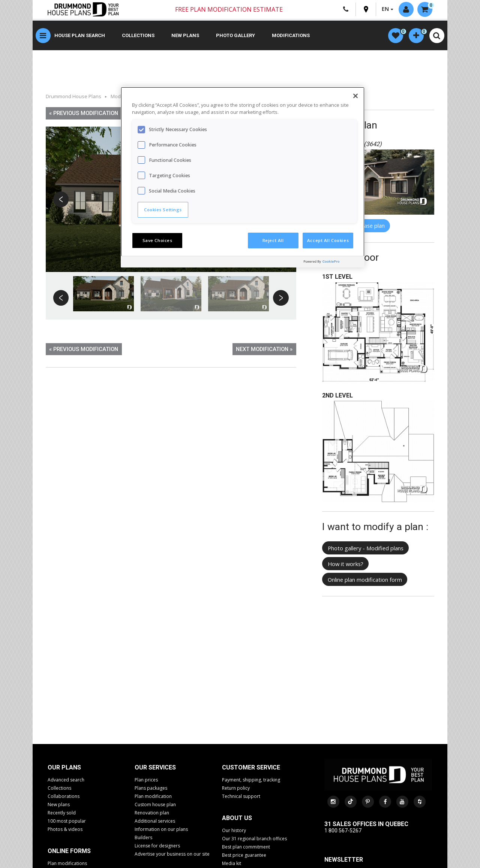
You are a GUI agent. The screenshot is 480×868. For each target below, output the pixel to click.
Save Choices (157, 240)
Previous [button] (61, 200)
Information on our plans (161, 829)
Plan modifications (67, 863)
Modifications (291, 35)
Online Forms (69, 851)
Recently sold (62, 813)
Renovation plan (152, 813)
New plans (185, 35)
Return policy (236, 788)
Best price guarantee (244, 855)
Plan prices (146, 780)
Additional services (155, 821)
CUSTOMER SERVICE (251, 767)
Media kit (232, 863)
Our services (155, 767)
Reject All (273, 240)
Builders (143, 837)
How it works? (346, 564)
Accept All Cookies (328, 240)
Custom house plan (155, 805)
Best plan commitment (246, 847)
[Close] (355, 96)
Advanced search (66, 780)
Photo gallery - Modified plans (366, 548)
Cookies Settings (163, 210)
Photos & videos (65, 829)
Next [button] (281, 298)
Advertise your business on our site (172, 854)
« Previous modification (84, 113)
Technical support (241, 796)
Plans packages (151, 788)
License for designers (157, 846)
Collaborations (64, 796)
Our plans (64, 767)
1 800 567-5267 (343, 831)
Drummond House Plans (73, 96)
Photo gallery (235, 35)
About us (237, 818)
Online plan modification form (365, 580)
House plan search (80, 35)
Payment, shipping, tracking (251, 780)
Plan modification (153, 796)
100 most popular (67, 821)
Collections (138, 35)
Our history (234, 830)
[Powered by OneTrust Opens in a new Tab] (332, 263)
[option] (103, 294)
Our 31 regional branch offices (254, 839)
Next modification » (264, 349)
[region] (243, 177)
